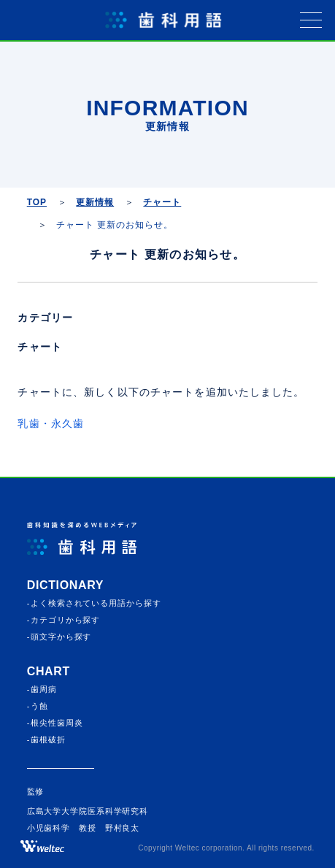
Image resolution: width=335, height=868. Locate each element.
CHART (49, 671)
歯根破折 (48, 740)
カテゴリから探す (65, 620)
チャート (39, 347)
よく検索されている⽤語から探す (96, 603)
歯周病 (44, 689)
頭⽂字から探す (61, 637)
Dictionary (65, 585)
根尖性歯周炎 (57, 723)
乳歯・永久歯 (51, 423)
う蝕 (39, 706)
